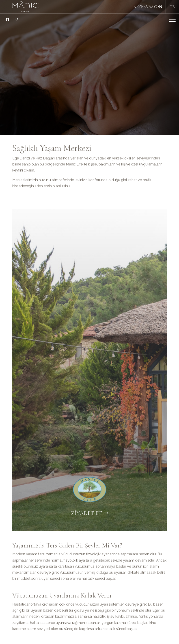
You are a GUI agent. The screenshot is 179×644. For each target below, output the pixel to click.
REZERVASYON (148, 7)
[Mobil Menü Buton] (172, 20)
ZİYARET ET (90, 525)
